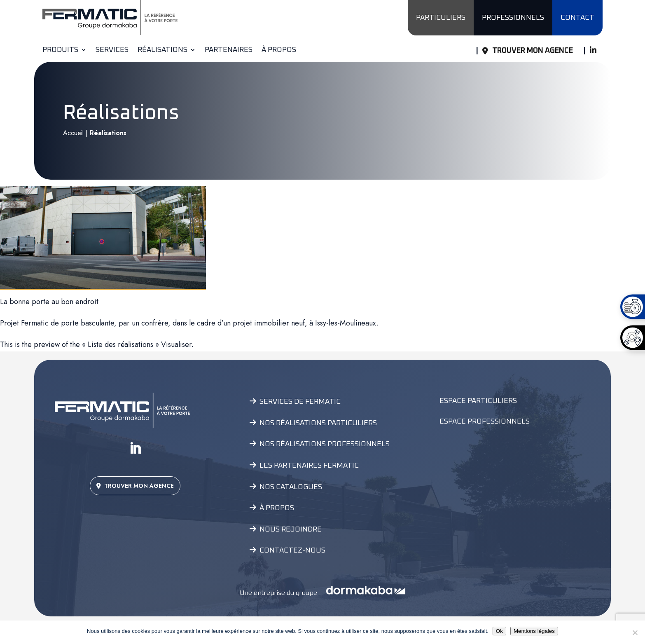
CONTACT (577, 18)
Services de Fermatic (300, 402)
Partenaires (229, 50)
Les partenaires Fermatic (309, 466)
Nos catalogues (291, 487)
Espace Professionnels (485, 422)
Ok (499, 631)
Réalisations (162, 50)
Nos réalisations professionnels (325, 444)
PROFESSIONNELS (513, 18)
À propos (279, 50)
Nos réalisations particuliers (318, 423)
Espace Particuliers (478, 401)
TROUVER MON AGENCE (135, 486)
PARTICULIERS (441, 18)
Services (112, 50)
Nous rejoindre (291, 529)
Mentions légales (534, 631)
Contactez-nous (292, 550)
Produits (60, 50)
